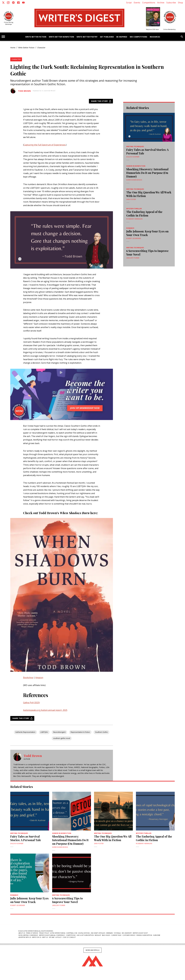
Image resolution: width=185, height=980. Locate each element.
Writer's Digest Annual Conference (52, 935)
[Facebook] (18, 3)
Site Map (52, 937)
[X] (3, 3)
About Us (22, 933)
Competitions (149, 3)
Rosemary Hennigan (134, 219)
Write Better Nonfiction (61, 37)
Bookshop (28, 678)
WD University (127, 933)
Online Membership (169, 29)
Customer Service (129, 935)
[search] (182, 37)
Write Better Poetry (87, 37)
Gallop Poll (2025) (31, 703)
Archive (161, 3)
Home (13, 48)
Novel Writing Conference (28, 935)
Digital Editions (84, 933)
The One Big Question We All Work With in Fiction (149, 194)
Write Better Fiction (36, 37)
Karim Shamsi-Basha (134, 180)
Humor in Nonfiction (136, 166)
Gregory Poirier (133, 258)
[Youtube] (23, 3)
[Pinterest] (13, 3)
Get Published (107, 37)
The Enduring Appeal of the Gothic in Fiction (144, 214)
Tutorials (117, 933)
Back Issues (106, 935)
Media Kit (98, 935)
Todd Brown (24, 91)
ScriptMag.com (72, 933)
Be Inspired (122, 37)
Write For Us (37, 937)
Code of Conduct (69, 937)
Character (41, 48)
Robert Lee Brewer (134, 238)
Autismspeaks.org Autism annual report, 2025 (45, 710)
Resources (155, 37)
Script (129, 3)
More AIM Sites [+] (92, 950)
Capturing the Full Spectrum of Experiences (45, 145)
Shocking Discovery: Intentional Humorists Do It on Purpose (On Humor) (147, 173)
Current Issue (116, 935)
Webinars (110, 933)
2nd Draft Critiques (98, 933)
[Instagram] (8, 3)
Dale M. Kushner (133, 157)
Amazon (39, 678)
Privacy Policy (44, 933)
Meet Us (45, 937)
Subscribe (171, 3)
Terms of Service (32, 933)
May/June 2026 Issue (152, 29)
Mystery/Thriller (134, 209)
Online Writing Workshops (8, 23)
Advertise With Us (25, 937)
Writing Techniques (135, 146)
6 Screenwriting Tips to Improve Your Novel (147, 253)
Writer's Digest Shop (140, 933)
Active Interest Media (58, 933)
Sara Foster (131, 199)
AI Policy (59, 937)
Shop (180, 3)
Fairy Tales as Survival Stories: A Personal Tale (147, 151)
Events (137, 3)
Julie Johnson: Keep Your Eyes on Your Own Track (147, 233)
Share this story (101, 101)
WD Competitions (138, 37)
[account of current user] (3, 37)
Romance (130, 228)
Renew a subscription (144, 935)
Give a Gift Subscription (85, 935)
